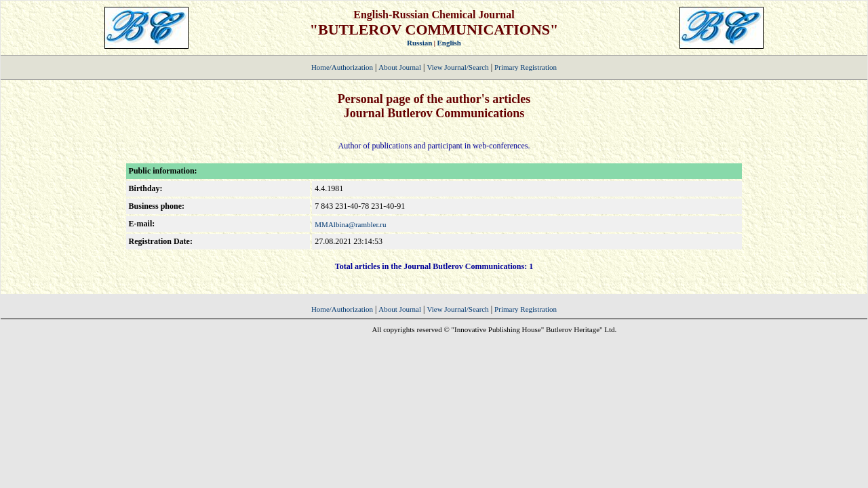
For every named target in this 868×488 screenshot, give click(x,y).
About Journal (400, 67)
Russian (419, 43)
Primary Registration (526, 67)
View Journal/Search (457, 67)
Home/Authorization (342, 67)
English (449, 43)
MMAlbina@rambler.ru (350, 224)
